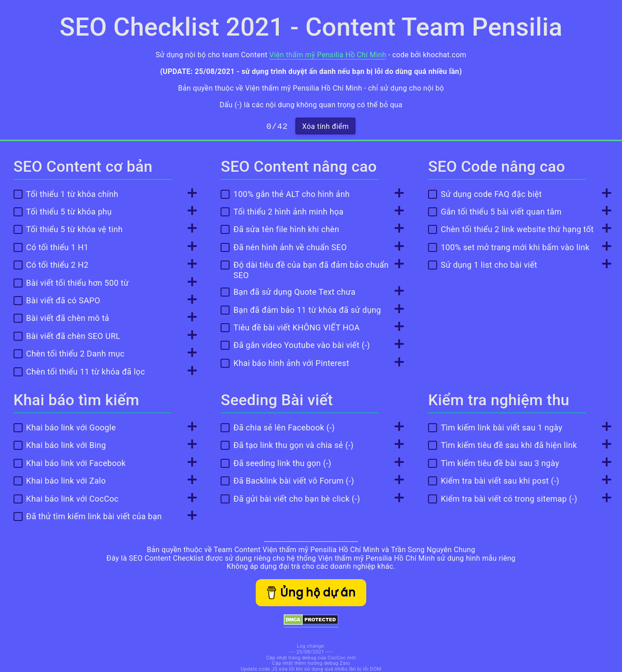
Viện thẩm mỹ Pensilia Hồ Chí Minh (328, 55)
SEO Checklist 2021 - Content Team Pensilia (311, 27)
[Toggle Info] (189, 194)
